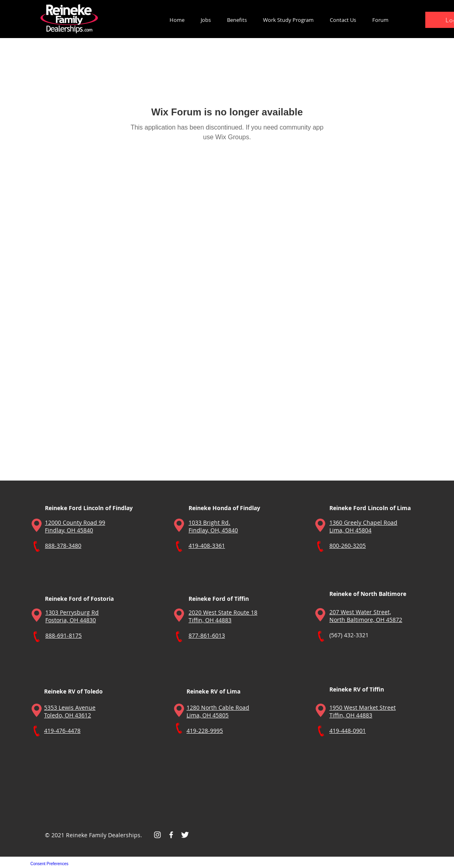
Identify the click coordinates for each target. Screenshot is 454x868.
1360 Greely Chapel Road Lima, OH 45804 (363, 526)
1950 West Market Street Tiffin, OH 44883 (363, 711)
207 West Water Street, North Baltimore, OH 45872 (366, 616)
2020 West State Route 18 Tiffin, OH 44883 (223, 616)
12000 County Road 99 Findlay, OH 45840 (75, 526)
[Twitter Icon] (185, 835)
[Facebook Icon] (171, 835)
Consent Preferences (49, 864)
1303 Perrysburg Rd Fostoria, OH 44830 (72, 616)
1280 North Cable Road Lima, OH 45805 (218, 711)
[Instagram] (157, 835)
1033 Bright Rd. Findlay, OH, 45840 (213, 526)
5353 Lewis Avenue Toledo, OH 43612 (70, 711)
